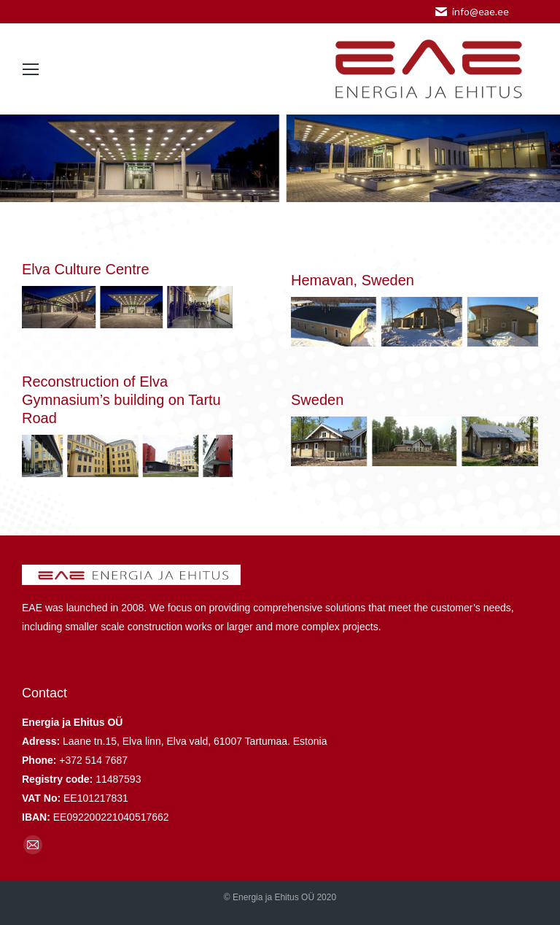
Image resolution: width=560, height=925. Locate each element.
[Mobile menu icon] (31, 69)
